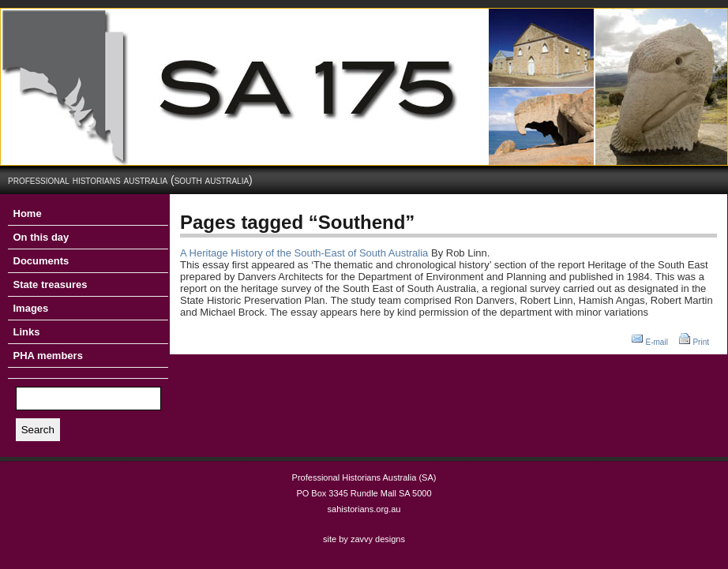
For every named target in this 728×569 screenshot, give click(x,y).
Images (31, 308)
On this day (41, 237)
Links (27, 332)
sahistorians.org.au (364, 509)
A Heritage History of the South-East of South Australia (304, 253)
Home (28, 213)
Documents (41, 261)
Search (38, 430)
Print (701, 342)
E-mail (657, 342)
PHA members (48, 356)
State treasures (51, 284)
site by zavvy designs (364, 539)
